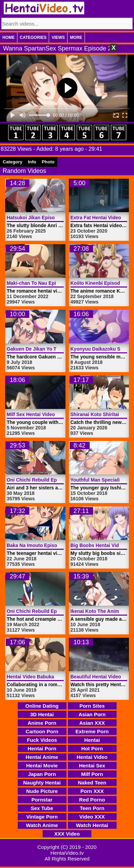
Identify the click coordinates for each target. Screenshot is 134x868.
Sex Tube (42, 808)
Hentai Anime (42, 757)
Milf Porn (92, 774)
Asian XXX (92, 723)
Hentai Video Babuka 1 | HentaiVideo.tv (51, 677)
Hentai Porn (42, 748)
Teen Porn (92, 808)
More (76, 38)
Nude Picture (42, 791)
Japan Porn (42, 774)
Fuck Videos (42, 740)
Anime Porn (42, 723)
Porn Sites (92, 706)
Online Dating (42, 706)
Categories (33, 38)
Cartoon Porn (42, 731)
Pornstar (42, 800)
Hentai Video (92, 757)
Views (58, 38)
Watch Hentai (92, 825)
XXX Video (67, 834)
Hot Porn (92, 748)
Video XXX (92, 817)
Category (13, 162)
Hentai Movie (42, 766)
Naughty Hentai (42, 783)
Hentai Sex (92, 766)
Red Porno (92, 800)
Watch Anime (42, 825)
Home (9, 38)
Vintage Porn (42, 817)
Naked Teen (92, 783)
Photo (48, 162)
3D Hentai (42, 714)
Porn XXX (92, 791)
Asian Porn (92, 714)
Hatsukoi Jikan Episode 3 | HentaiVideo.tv (54, 218)
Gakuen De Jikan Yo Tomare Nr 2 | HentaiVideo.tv (63, 349)
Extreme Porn (92, 731)
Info (32, 162)
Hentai (92, 740)
